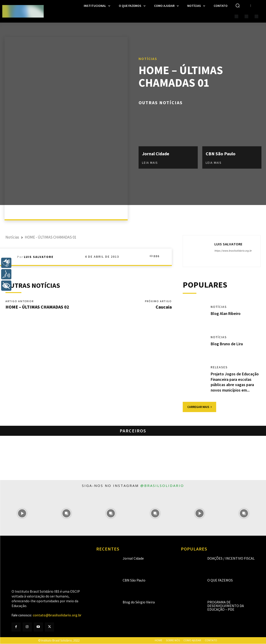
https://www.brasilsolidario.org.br (233, 251)
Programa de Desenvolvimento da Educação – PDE (226, 606)
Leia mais (150, 162)
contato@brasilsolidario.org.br (57, 615)
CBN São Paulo (221, 154)
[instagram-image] (22, 513)
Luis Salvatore (39, 257)
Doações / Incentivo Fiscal (231, 558)
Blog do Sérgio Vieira (139, 602)
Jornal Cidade (156, 154)
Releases (219, 368)
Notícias (148, 59)
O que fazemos (220, 580)
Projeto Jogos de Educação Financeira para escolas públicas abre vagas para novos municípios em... (235, 382)
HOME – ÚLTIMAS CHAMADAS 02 (37, 307)
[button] (238, 5)
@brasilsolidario (162, 486)
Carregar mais (199, 407)
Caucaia (164, 307)
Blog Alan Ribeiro (226, 314)
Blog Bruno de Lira (227, 344)
